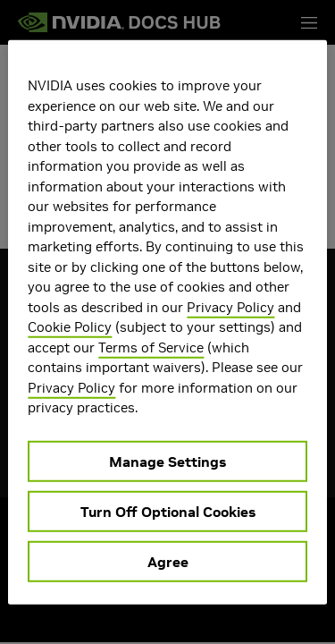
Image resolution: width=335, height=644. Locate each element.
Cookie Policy (70, 327)
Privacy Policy (230, 306)
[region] (167, 322)
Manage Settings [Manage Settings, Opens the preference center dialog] (167, 461)
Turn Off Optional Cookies (168, 511)
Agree (168, 561)
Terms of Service (151, 347)
